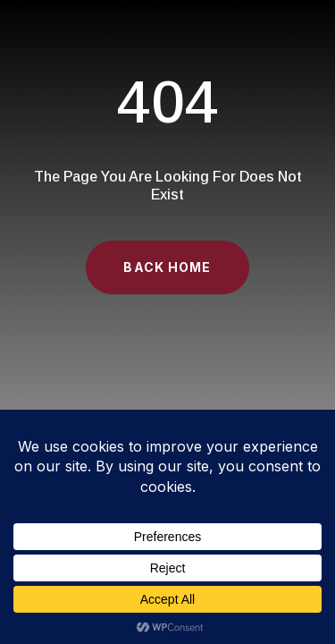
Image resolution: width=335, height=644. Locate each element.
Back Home (167, 267)
